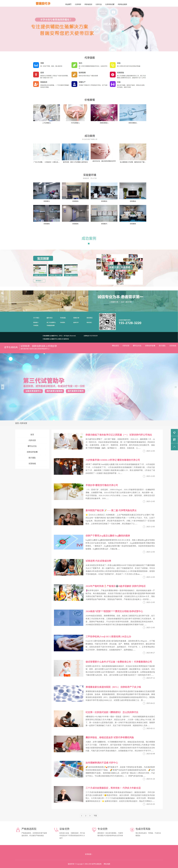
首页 (17, 423)
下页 (95, 816)
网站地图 (107, 864)
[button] (3, 387)
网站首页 (115, 346)
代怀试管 (126, 346)
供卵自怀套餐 (150, 346)
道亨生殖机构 (11, 347)
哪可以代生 (137, 346)
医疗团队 (162, 346)
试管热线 (173, 346)
